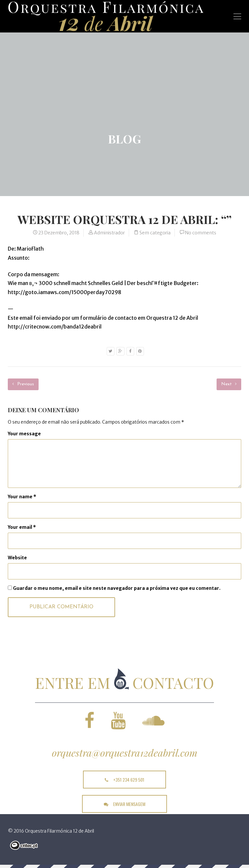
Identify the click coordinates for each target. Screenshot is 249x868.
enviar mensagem (124, 804)
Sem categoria (155, 233)
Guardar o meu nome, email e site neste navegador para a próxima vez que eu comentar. (117, 588)
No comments (201, 233)
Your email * (22, 527)
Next (229, 384)
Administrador (109, 233)
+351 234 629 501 (124, 780)
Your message (24, 434)
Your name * (22, 497)
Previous (23, 384)
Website (17, 558)
